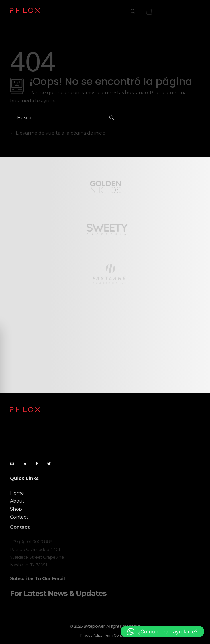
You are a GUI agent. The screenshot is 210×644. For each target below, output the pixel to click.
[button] (162, 631)
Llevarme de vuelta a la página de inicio (58, 133)
